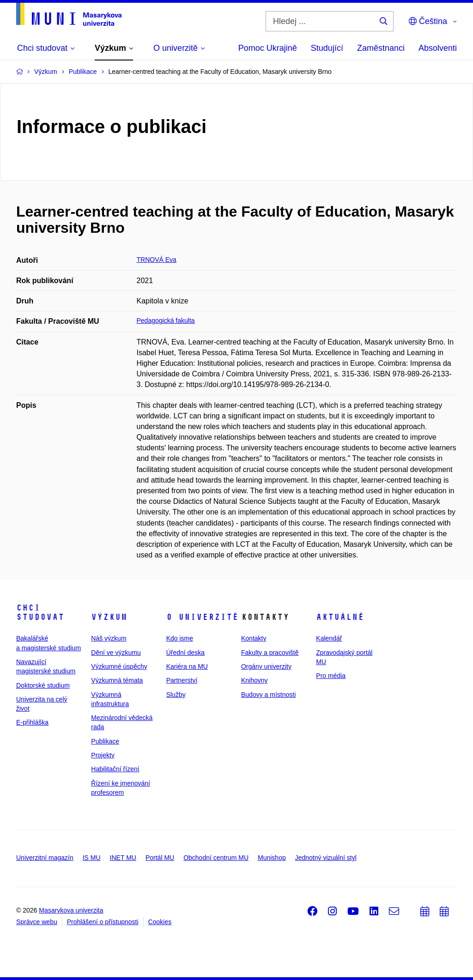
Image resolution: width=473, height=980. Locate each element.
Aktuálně (340, 617)
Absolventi (438, 48)
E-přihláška (32, 722)
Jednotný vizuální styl (326, 858)
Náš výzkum (109, 638)
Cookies (160, 922)
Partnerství (182, 680)
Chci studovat (40, 612)
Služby (176, 695)
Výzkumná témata (117, 680)
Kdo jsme (180, 638)
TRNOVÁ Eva (157, 260)
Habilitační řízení (115, 769)
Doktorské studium (43, 685)
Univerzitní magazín (45, 858)
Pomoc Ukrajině (268, 48)
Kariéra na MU (187, 666)
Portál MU (160, 858)
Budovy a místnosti (268, 695)
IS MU (92, 858)
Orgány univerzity (266, 666)
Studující (327, 48)
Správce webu (37, 922)
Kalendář (329, 638)
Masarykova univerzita (71, 910)
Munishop (272, 858)
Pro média (331, 676)
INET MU (123, 858)
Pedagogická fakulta (166, 321)
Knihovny (255, 680)
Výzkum (109, 617)
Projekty (103, 755)
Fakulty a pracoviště (270, 653)
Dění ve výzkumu (116, 653)
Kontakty (254, 638)
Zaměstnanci (381, 48)
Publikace (105, 741)
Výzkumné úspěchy (119, 666)
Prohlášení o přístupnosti (103, 922)
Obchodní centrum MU (216, 858)
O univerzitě (202, 617)
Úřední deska (185, 653)
